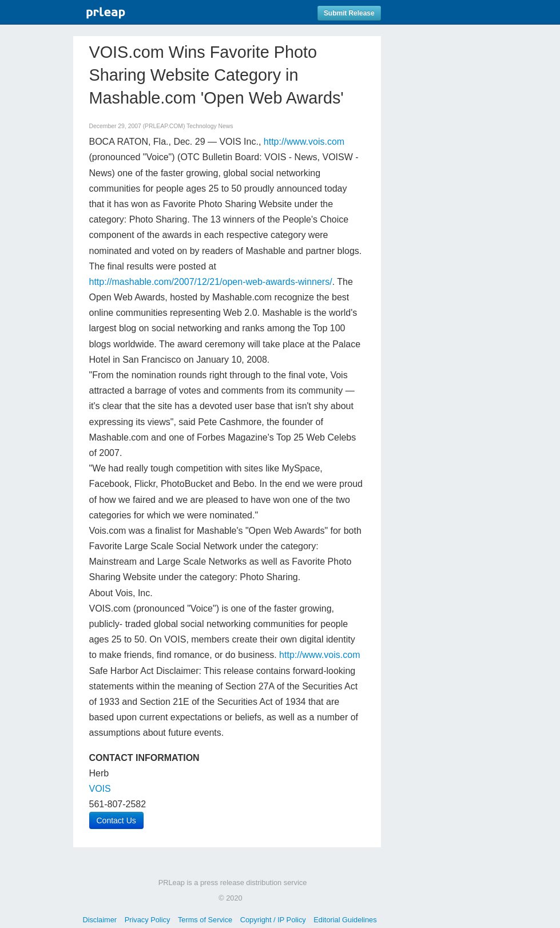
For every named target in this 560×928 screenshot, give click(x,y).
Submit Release (349, 13)
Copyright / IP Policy (273, 920)
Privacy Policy (148, 920)
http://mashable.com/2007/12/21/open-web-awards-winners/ (211, 282)
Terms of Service (205, 920)
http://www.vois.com (304, 142)
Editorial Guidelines (345, 920)
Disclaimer (100, 920)
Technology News (210, 126)
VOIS (100, 789)
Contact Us (116, 820)
